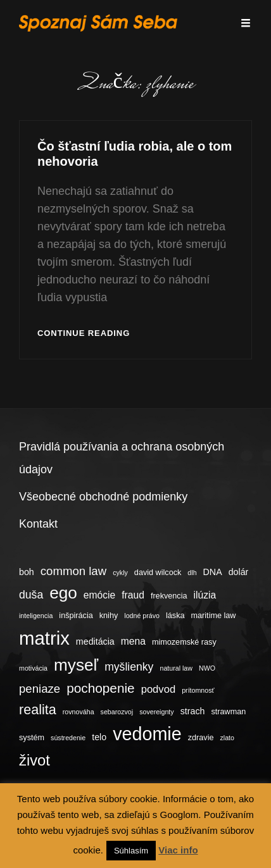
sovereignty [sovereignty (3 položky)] (157, 712)
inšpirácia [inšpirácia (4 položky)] (76, 616)
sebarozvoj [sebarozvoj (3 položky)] (117, 712)
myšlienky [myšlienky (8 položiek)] (129, 667)
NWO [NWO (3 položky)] (207, 668)
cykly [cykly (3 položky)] (120, 573)
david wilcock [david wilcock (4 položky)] (158, 573)
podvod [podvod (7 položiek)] (159, 689)
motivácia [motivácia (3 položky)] (33, 668)
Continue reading (84, 334)
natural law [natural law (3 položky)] (176, 668)
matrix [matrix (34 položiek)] (44, 638)
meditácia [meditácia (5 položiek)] (95, 642)
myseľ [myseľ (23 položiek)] (76, 665)
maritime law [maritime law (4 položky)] (214, 616)
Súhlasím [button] (131, 851)
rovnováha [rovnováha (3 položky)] (79, 712)
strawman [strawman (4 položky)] (228, 712)
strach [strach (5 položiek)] (193, 711)
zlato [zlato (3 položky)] (227, 738)
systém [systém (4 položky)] (32, 738)
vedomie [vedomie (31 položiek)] (147, 734)
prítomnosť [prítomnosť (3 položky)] (198, 690)
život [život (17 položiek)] (35, 760)
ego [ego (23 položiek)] (63, 593)
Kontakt (38, 524)
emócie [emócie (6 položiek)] (99, 595)
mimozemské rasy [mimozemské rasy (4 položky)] (184, 642)
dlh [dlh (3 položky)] (192, 573)
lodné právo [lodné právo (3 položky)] (142, 616)
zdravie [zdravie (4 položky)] (201, 738)
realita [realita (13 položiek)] (38, 710)
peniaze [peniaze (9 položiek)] (40, 689)
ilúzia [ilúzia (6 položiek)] (205, 595)
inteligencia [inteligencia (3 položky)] (36, 616)
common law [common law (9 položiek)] (73, 571)
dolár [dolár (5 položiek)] (239, 572)
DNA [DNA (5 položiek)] (213, 572)
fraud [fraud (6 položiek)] (133, 595)
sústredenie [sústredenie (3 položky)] (68, 738)
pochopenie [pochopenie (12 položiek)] (100, 688)
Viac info (178, 850)
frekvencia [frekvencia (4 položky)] (169, 596)
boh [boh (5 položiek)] (27, 572)
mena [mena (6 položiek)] (133, 641)
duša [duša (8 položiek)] (31, 595)
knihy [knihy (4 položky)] (109, 616)
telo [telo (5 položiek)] (99, 737)
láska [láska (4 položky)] (175, 616)
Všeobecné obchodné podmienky (103, 497)
